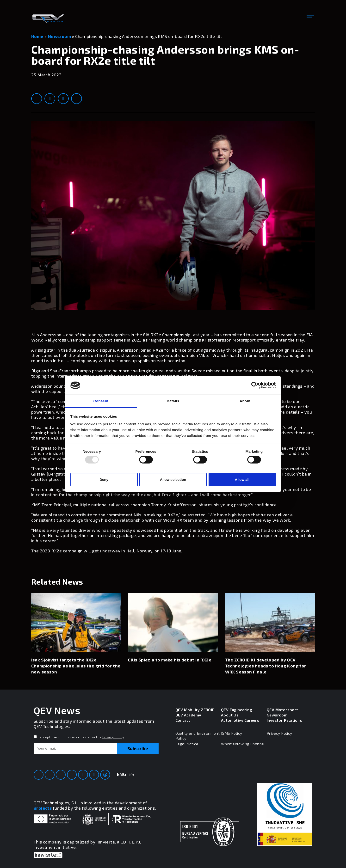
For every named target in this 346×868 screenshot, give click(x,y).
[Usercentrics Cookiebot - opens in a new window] (255, 385)
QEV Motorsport (282, 710)
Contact (183, 720)
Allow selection (173, 479)
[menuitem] (121, 778)
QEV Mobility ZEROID (195, 710)
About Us (230, 715)
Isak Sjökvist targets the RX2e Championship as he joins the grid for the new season (76, 666)
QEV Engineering (237, 710)
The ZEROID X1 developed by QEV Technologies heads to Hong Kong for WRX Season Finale (266, 666)
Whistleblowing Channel (243, 744)
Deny (104, 479)
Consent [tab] (101, 401)
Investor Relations (284, 720)
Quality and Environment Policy (198, 736)
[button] (310, 16)
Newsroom (59, 36)
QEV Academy (188, 715)
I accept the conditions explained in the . (81, 737)
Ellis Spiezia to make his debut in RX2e (170, 660)
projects (43, 808)
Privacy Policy (113, 737)
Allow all (242, 479)
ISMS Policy (232, 733)
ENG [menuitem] (121, 774)
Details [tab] (173, 401)
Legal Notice (187, 744)
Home (37, 36)
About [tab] (245, 401)
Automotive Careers (240, 720)
